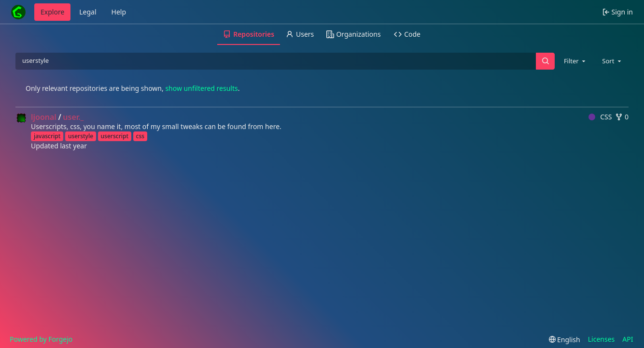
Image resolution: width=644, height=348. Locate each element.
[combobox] (575, 61)
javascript (47, 136)
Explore (52, 12)
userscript (115, 136)
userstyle (81, 136)
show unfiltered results (201, 88)
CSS (600, 117)
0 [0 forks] (622, 117)
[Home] (18, 12)
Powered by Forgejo (41, 339)
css (140, 136)
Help (119, 12)
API (628, 339)
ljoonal (44, 117)
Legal (88, 12)
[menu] (565, 340)
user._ (73, 117)
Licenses (602, 339)
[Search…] (545, 61)
